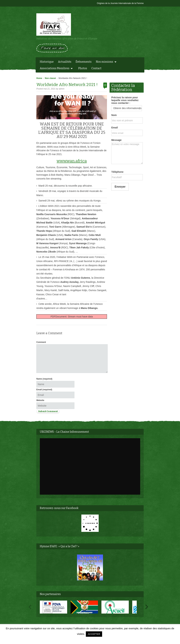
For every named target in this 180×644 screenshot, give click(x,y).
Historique (47, 62)
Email (44, 390)
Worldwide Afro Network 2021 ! (67, 85)
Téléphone (117, 172)
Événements (84, 62)
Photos (83, 68)
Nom (114, 115)
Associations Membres (55, 69)
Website (40, 400)
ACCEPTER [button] (94, 634)
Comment (41, 342)
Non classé (50, 78)
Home (39, 78)
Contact (96, 68)
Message (116, 140)
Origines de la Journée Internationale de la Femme (120, 3)
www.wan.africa (72, 161)
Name (44, 379)
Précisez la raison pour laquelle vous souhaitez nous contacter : (125, 100)
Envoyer (120, 187)
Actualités (65, 62)
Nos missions (105, 62)
